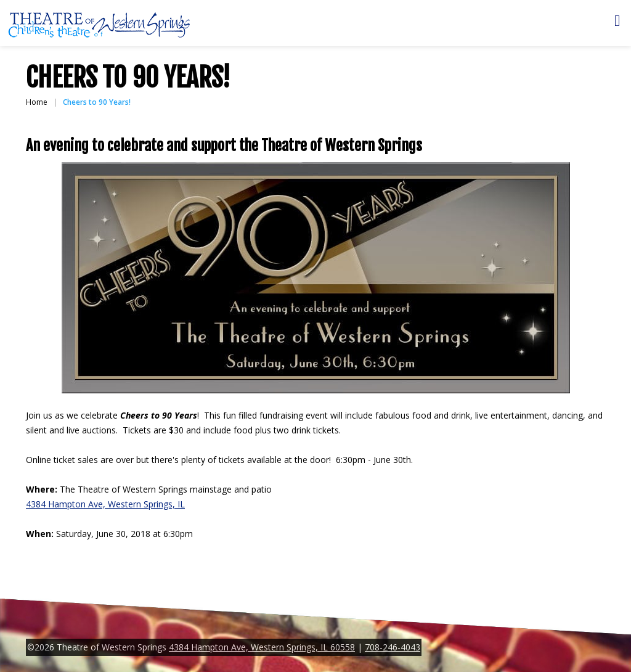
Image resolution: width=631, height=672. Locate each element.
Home (37, 102)
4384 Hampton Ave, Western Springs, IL (105, 504)
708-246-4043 (393, 647)
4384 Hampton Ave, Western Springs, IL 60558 (262, 647)
